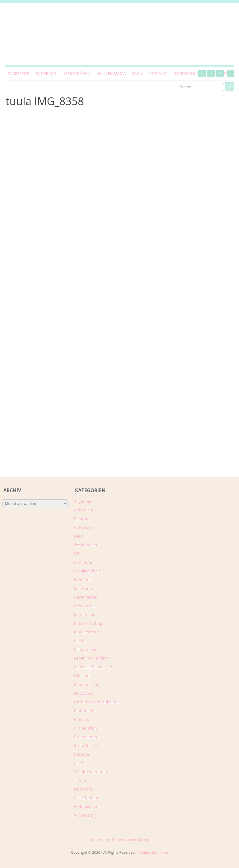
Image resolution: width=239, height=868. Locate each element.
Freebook (83, 580)
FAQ (136, 73)
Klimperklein (86, 649)
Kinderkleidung (88, 623)
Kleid (79, 641)
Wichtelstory (86, 815)
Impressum (99, 840)
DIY (77, 553)
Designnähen (77, 73)
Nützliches (84, 693)
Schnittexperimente (92, 772)
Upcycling (83, 789)
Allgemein (83, 501)
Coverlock (83, 527)
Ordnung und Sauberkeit (97, 702)
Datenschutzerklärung (131, 840)
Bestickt (81, 519)
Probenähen (85, 728)
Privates (82, 719)
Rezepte (82, 754)
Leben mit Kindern (91, 658)
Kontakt (158, 73)
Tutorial (81, 780)
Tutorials (46, 73)
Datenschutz (187, 73)
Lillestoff (82, 675)
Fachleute (83, 562)
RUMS (80, 763)
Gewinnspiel (85, 606)
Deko (79, 536)
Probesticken (86, 745)
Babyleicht (84, 510)
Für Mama (84, 588)
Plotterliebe (85, 711)
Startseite (19, 73)
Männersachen (88, 684)
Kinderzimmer (87, 632)
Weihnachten (86, 806)
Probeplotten (86, 737)
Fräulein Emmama (153, 852)
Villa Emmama (111, 73)
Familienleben (87, 571)
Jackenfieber (85, 614)
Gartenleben (86, 597)
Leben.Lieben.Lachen (94, 667)
